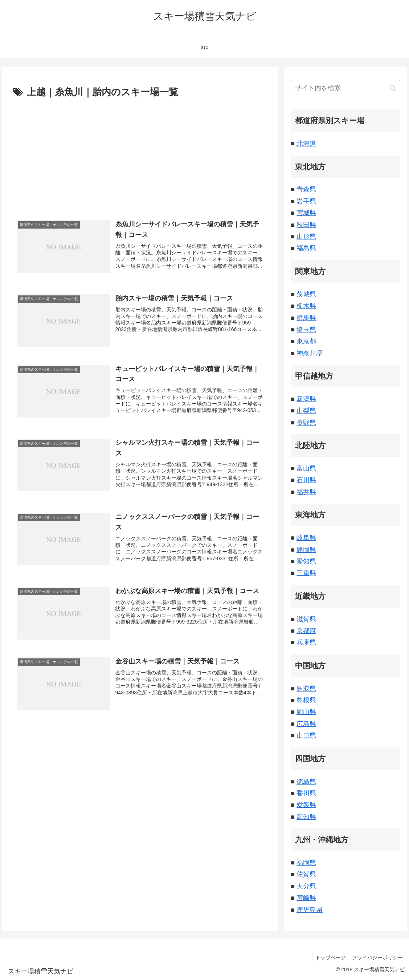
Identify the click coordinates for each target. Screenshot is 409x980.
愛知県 (306, 561)
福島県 (306, 248)
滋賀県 (306, 619)
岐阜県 (306, 538)
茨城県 (306, 294)
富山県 (306, 468)
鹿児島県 (310, 910)
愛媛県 (306, 805)
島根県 (306, 700)
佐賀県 (306, 874)
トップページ (328, 957)
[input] (345, 88)
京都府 (306, 631)
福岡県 (306, 863)
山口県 (306, 735)
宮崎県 (306, 898)
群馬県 (306, 318)
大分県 (306, 886)
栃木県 (306, 306)
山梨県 (306, 411)
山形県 (306, 237)
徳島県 (306, 782)
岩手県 (306, 201)
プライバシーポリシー (377, 957)
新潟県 (306, 399)
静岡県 (306, 550)
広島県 (306, 724)
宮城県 (306, 213)
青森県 (306, 189)
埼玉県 (306, 330)
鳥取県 (306, 689)
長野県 (306, 423)
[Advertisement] (140, 155)
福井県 (306, 492)
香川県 (306, 793)
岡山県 (306, 712)
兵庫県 (306, 642)
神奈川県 (310, 353)
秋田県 (306, 225)
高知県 (306, 817)
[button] (393, 88)
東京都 (306, 341)
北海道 (306, 144)
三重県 (306, 573)
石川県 (306, 480)
